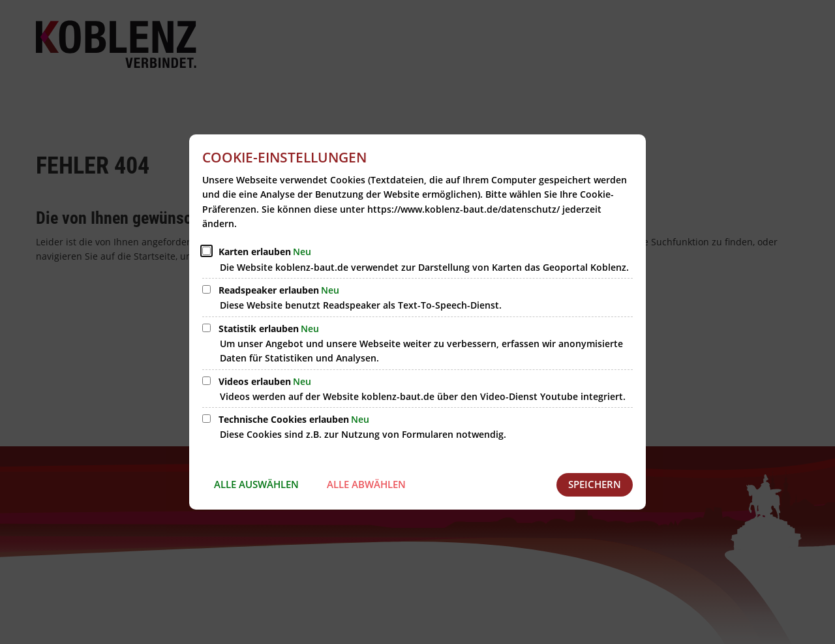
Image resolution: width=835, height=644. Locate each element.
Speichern (595, 484)
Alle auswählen (256, 484)
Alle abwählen (366, 484)
